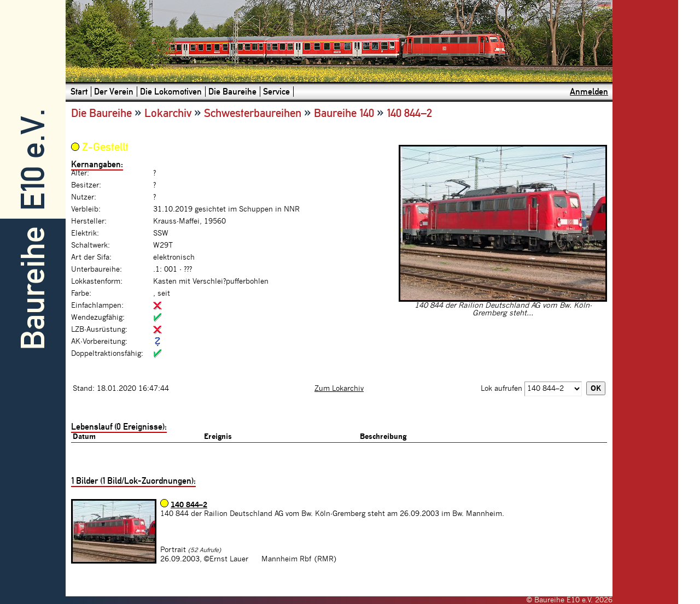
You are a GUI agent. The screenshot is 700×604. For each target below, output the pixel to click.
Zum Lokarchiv (339, 389)
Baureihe (33, 288)
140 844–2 (189, 505)
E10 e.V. (33, 160)
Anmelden (589, 92)
